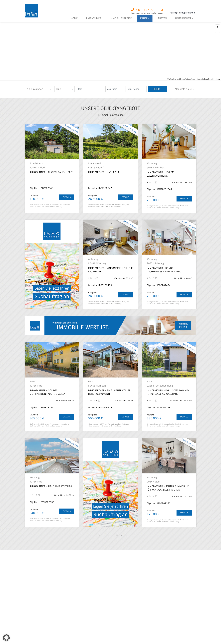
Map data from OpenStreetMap (208, 79)
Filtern (157, 89)
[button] (6, 638)
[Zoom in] (217, 27)
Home (74, 18)
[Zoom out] (217, 31)
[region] (110, 52)
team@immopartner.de (183, 13)
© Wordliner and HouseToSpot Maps (181, 79)
